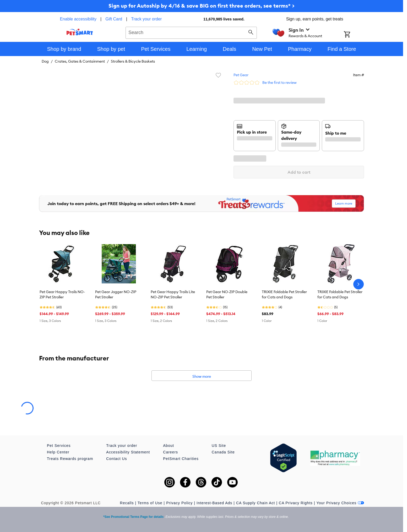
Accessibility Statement (128, 452)
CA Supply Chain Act (256, 503)
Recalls (127, 503)
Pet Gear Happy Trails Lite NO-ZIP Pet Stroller (173, 294)
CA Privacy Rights (296, 503)
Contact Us (116, 459)
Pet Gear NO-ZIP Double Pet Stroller (227, 294)
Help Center (58, 452)
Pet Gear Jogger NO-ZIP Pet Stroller (116, 294)
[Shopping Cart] (354, 35)
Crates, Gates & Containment (80, 61)
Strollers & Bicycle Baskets (133, 61)
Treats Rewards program (70, 459)
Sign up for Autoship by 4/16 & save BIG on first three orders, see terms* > (202, 6)
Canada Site (223, 452)
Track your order (146, 19)
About (169, 446)
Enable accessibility (78, 19)
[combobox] (191, 32)
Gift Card (114, 19)
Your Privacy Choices (340, 503)
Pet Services (59, 446)
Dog (45, 61)
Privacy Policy (179, 503)
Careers (170, 452)
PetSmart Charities (181, 459)
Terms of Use (150, 503)
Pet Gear (241, 75)
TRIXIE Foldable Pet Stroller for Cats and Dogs (284, 294)
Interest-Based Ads (214, 503)
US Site (219, 446)
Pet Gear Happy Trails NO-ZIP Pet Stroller (62, 294)
